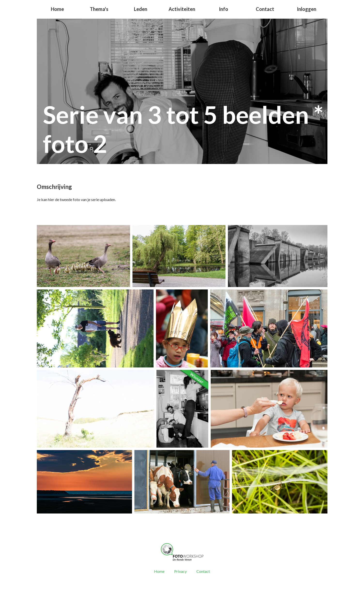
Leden (141, 9)
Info (224, 9)
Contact (265, 9)
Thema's (99, 9)
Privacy (180, 571)
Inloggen (307, 9)
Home (57, 9)
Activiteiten (182, 9)
